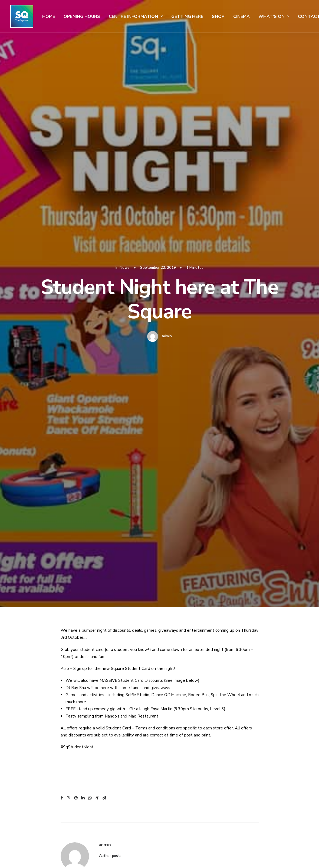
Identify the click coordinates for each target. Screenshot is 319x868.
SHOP (215, 17)
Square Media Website (266, 761)
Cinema (238, 17)
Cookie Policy (258, 723)
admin (167, 101)
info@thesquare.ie (34, 750)
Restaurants (180, 787)
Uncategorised (267, 477)
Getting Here (184, 17)
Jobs (172, 805)
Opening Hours (79, 17)
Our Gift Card (181, 796)
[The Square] (20, 16)
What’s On (271, 17)
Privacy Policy (259, 713)
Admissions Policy (262, 704)
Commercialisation (263, 751)
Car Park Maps (181, 758)
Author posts (110, 385)
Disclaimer (255, 732)
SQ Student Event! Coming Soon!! (53, 579)
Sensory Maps (180, 749)
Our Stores (178, 777)
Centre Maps (179, 739)
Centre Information (132, 17)
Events (174, 768)
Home (45, 17)
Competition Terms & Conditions (275, 742)
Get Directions (181, 730)
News (85, 477)
